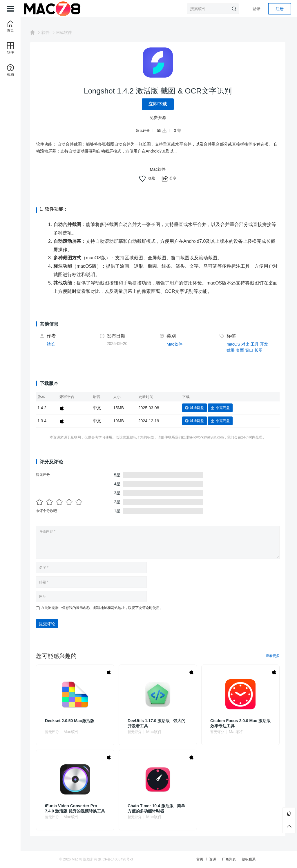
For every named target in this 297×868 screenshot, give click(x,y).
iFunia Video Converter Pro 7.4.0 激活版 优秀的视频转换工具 (75, 809)
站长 (53, 344)
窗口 (250, 350)
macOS (234, 344)
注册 (280, 9)
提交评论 (49, 624)
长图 (259, 350)
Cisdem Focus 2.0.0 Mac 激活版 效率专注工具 (239, 723)
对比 (246, 344)
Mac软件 (66, 32)
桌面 (240, 350)
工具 (255, 344)
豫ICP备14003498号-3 (120, 859)
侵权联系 (244, 859)
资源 (208, 859)
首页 (195, 859)
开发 (265, 344)
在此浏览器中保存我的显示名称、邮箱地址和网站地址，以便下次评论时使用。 (104, 608)
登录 (256, 9)
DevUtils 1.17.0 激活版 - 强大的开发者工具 (158, 723)
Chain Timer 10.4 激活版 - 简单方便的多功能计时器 (158, 808)
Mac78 (82, 859)
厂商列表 (224, 859)
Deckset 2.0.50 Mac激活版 (72, 721)
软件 (48, 32)
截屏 (231, 350)
